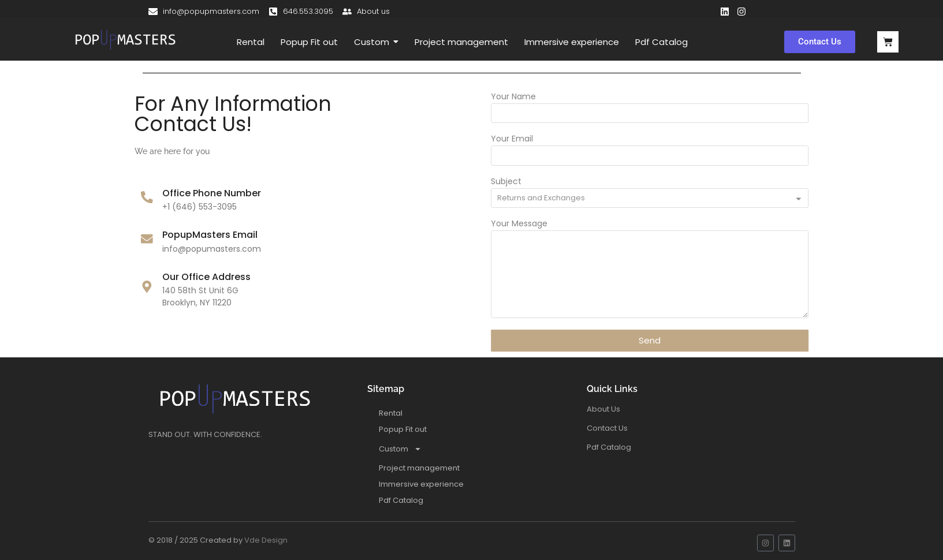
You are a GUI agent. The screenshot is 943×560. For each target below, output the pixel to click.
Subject (540, 182)
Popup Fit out (403, 429)
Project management (419, 468)
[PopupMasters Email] (112, 240)
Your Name (547, 97)
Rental (391, 413)
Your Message (553, 224)
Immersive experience (421, 484)
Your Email (546, 139)
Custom (400, 449)
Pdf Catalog (401, 500)
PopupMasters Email (176, 235)
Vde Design (266, 540)
